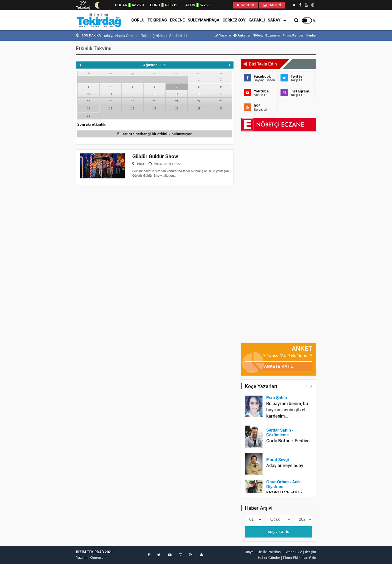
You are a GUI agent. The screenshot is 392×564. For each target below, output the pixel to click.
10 (88, 94)
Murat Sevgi (278, 460)
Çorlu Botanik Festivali (289, 441)
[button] (311, 386)
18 (110, 101)
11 (110, 94)
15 (199, 94)
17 (88, 101)
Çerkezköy (234, 20)
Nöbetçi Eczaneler (266, 35)
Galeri (272, 5)
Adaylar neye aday (285, 465)
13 (155, 94)
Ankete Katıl (278, 366)
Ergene (177, 20)
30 (221, 108)
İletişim (310, 552)
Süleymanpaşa (204, 20)
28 (177, 108)
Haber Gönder (269, 558)
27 (155, 108)
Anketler (242, 35)
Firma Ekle (291, 558)
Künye (249, 552)
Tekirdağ (157, 20)
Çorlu (138, 20)
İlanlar (311, 35)
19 (133, 101)
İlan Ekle (309, 558)
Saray (274, 20)
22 (199, 101)
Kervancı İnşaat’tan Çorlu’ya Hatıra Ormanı (122, 36)
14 (177, 94)
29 (199, 108)
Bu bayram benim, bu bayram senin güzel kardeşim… (287, 410)
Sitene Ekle (293, 552)
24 (88, 108)
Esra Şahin (277, 398)
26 (133, 108)
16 (221, 94)
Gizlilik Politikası (269, 552)
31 (88, 116)
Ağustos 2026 (155, 65)
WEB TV (245, 5)
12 (133, 94)
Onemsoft (98, 558)
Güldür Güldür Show (155, 156)
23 (221, 101)
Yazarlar (223, 35)
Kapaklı (257, 20)
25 (110, 108)
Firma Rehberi (293, 35)
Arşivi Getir (279, 532)
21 (177, 101)
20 (155, 101)
